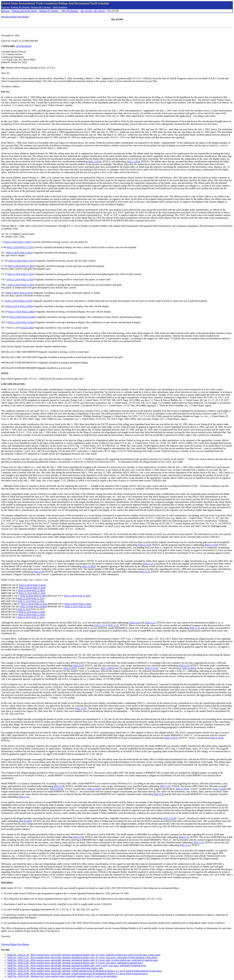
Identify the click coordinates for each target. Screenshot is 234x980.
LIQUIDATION (24, 46)
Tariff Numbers (60, 7)
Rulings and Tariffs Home (24, 11)
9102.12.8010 (26, 253)
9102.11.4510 (29, 261)
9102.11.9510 (95, 162)
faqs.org (6, 7)
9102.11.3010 (28, 266)
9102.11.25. (24, 797)
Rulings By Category (41, 7)
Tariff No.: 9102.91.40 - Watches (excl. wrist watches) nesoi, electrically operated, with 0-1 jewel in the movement (62, 976)
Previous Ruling (9, 17)
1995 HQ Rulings (70, 11)
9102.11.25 (148, 564)
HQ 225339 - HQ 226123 (93, 11)
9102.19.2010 (28, 322)
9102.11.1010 (27, 274)
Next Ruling (23, 17)
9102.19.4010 (29, 317)
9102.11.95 (39, 572)
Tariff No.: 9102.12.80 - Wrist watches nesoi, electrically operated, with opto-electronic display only (55, 968)
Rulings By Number (20, 7)
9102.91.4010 (27, 328)
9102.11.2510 (133, 162)
